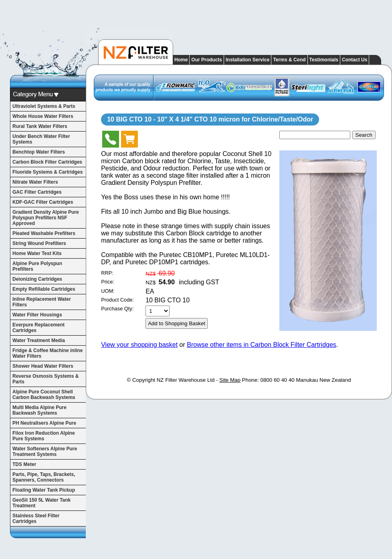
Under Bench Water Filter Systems (41, 139)
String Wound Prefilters (39, 243)
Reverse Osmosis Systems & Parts (45, 379)
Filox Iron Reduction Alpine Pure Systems (44, 436)
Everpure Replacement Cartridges (38, 328)
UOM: (108, 291)
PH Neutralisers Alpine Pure (44, 423)
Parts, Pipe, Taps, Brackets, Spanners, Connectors (44, 477)
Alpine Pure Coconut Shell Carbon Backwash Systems (44, 395)
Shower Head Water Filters (43, 366)
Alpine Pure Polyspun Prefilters (37, 266)
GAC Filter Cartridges (37, 192)
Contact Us (355, 60)
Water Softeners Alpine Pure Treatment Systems (45, 452)
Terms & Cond (289, 60)
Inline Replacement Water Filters (42, 302)
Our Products (207, 60)
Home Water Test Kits (37, 253)
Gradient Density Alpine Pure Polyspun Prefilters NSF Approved (46, 218)
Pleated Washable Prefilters (44, 233)
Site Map (230, 380)
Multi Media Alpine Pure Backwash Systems (39, 410)
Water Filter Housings (37, 315)
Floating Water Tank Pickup (44, 490)
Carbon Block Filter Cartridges (47, 162)
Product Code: (117, 300)
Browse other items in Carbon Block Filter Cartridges (262, 345)
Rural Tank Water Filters (40, 126)
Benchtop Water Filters (39, 152)
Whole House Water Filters (43, 116)
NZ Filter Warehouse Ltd (186, 380)
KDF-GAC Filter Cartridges (43, 202)
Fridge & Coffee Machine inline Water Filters (47, 353)
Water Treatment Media (39, 340)
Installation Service (248, 60)
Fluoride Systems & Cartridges (47, 172)
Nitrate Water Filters (35, 182)
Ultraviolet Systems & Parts (44, 106)
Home (181, 60)
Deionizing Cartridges (37, 279)
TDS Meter (24, 464)
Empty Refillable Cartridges (44, 289)
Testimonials (324, 60)
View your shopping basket (139, 345)
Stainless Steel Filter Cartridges (36, 518)
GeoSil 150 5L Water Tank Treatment (41, 503)
